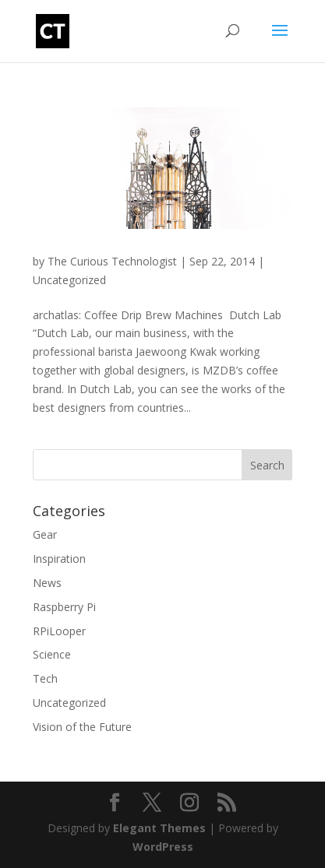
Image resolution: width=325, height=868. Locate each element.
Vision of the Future (82, 727)
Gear (45, 534)
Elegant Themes (159, 828)
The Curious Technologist (112, 261)
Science (52, 654)
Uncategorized (69, 280)
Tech (45, 678)
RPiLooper (59, 631)
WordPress (163, 847)
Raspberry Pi (64, 607)
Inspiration (59, 559)
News (47, 583)
